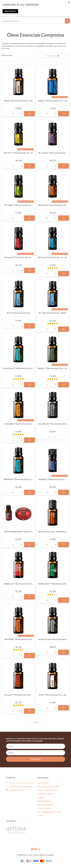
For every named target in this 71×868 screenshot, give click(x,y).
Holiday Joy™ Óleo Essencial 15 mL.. (18, 585)
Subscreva (36, 759)
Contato (40, 815)
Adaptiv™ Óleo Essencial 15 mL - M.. (53, 102)
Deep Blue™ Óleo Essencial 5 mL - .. (53, 480)
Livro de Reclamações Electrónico (49, 812)
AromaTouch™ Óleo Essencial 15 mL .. (18, 369)
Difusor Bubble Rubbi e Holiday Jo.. (18, 533)
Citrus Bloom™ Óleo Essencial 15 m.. (53, 425)
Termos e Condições (45, 808)
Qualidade (41, 797)
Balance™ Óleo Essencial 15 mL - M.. (53, 369)
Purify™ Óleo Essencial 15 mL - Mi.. (53, 696)
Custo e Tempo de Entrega (47, 790)
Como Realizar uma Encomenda (48, 787)
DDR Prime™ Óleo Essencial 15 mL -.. (18, 480)
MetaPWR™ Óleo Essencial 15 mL (18, 639)
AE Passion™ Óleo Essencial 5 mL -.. (18, 258)
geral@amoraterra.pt (17, 790)
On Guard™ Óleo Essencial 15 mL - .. (18, 696)
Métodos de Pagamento (46, 794)
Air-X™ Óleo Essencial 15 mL (18, 313)
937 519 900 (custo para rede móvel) (23, 787)
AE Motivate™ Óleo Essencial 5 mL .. (53, 206)
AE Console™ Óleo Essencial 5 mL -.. (53, 154)
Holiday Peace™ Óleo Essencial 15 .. (53, 585)
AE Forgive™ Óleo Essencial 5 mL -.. (18, 206)
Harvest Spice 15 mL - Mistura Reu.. (53, 533)
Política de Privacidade (45, 805)
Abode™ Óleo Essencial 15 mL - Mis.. (18, 102)
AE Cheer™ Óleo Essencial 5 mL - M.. (18, 154)
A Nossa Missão (43, 783)
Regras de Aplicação (45, 801)
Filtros (53, 56)
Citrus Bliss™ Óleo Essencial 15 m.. (18, 425)
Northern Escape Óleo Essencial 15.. (53, 640)
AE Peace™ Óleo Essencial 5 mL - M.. (53, 258)
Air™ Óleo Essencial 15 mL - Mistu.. (53, 314)
